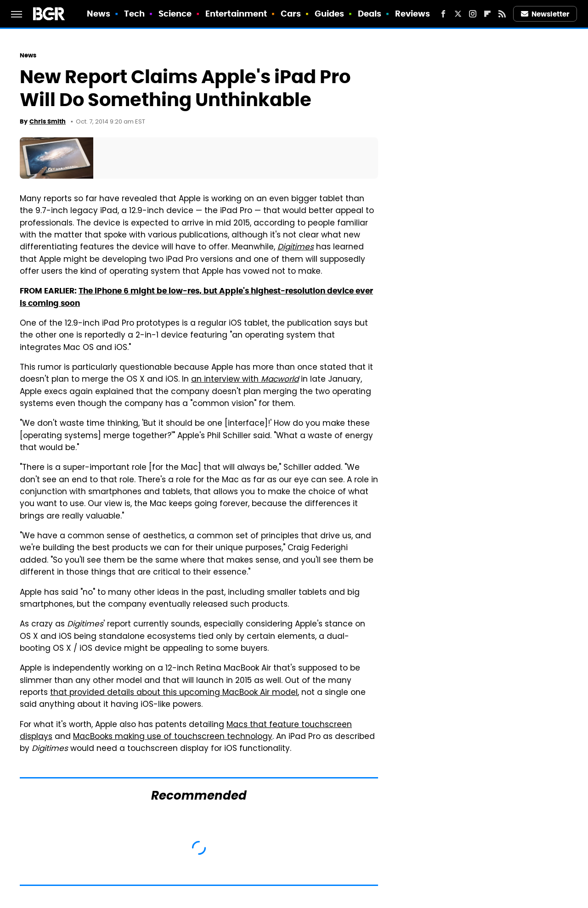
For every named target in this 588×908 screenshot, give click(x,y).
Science (175, 14)
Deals (370, 14)
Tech (134, 14)
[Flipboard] (487, 14)
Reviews (413, 14)
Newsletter (545, 14)
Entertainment (236, 14)
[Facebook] (443, 14)
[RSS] (502, 14)
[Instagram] (473, 14)
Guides (330, 14)
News (99, 14)
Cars (291, 14)
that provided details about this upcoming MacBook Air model (174, 693)
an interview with (245, 380)
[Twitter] (458, 14)
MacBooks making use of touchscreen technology (173, 737)
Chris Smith (48, 121)
